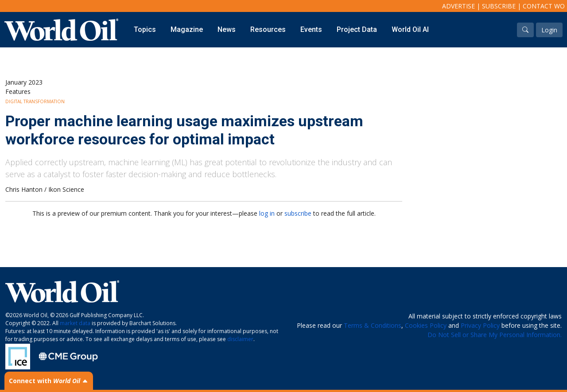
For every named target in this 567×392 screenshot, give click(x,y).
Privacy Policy (480, 325)
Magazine (187, 29)
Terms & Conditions (373, 325)
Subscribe (499, 6)
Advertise (458, 6)
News (227, 29)
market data (75, 323)
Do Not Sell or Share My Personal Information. (495, 335)
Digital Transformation (35, 101)
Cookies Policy (426, 325)
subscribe (298, 213)
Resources (268, 29)
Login (549, 30)
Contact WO (544, 6)
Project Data (357, 29)
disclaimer (240, 339)
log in (267, 213)
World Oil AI (410, 29)
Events (311, 29)
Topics (145, 29)
